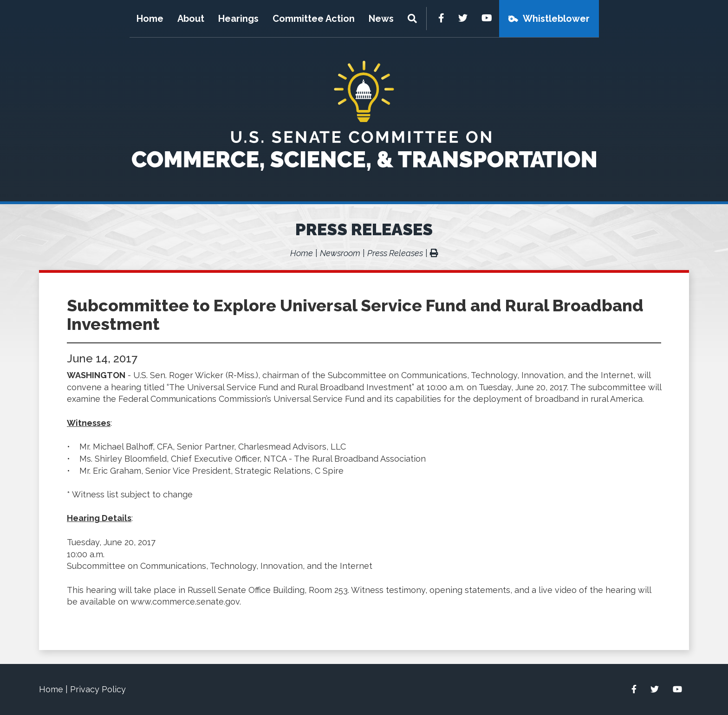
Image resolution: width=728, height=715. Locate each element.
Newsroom (340, 253)
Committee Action (314, 19)
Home (150, 19)
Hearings (238, 19)
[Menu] (413, 19)
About (191, 19)
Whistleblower (556, 19)
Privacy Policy (98, 689)
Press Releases (364, 229)
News (381, 19)
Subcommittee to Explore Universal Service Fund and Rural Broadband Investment (355, 315)
